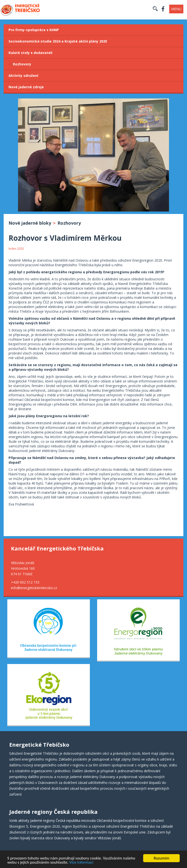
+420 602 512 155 (25, 582)
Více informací (81, 863)
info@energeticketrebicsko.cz (34, 588)
